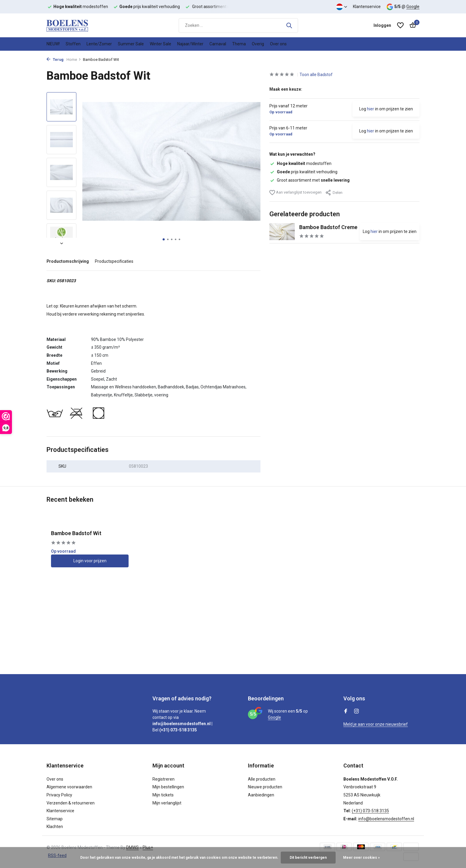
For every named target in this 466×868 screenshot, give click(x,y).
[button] (164, 239)
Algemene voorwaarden (69, 787)
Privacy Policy (59, 795)
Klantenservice (367, 7)
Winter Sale (161, 44)
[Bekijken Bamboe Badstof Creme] (282, 232)
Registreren (163, 779)
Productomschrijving (68, 261)
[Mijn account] (382, 25)
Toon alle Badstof (316, 75)
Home (74, 60)
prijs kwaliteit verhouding (303, 172)
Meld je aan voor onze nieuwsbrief (376, 724)
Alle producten (262, 779)
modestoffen (300, 163)
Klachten (55, 827)
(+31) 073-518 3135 (370, 811)
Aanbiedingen (261, 795)
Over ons (278, 44)
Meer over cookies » (361, 858)
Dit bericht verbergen (308, 858)
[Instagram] (357, 712)
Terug (55, 60)
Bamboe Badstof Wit (76, 533)
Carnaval (218, 44)
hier (371, 109)
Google (413, 7)
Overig (258, 44)
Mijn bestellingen (168, 787)
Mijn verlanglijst (167, 803)
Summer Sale (131, 44)
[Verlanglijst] (400, 25)
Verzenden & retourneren (71, 803)
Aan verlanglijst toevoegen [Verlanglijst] (296, 193)
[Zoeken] (238, 26)
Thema (239, 44)
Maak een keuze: (286, 89)
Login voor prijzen (90, 561)
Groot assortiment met (310, 180)
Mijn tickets (163, 795)
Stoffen (73, 44)
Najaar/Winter (190, 44)
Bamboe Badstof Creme (328, 227)
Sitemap (55, 819)
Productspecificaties (114, 261)
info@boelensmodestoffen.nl (386, 819)
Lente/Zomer (99, 44)
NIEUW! (53, 44)
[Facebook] (346, 712)
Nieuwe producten (265, 787)
